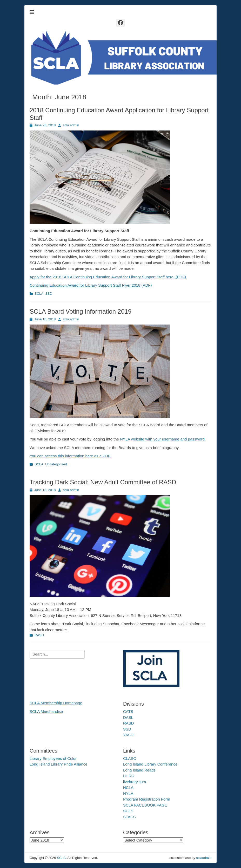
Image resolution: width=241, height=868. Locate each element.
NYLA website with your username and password (162, 439)
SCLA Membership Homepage (56, 703)
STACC (130, 817)
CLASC (130, 758)
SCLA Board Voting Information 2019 (81, 311)
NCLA (128, 787)
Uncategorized (56, 464)
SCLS (128, 811)
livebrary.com (135, 782)
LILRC (129, 776)
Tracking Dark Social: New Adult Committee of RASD (103, 482)
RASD (39, 635)
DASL (128, 717)
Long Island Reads (139, 770)
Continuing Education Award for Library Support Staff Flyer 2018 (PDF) (91, 285)
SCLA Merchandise (46, 711)
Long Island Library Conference (150, 764)
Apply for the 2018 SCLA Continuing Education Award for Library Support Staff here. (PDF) (108, 277)
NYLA (128, 793)
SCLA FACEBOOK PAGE (145, 805)
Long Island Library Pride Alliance (59, 764)
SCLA (39, 294)
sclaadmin (204, 858)
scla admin (71, 125)
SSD (49, 294)
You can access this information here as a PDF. (70, 456)
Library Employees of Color (53, 758)
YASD (128, 735)
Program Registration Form (147, 799)
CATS (128, 711)
